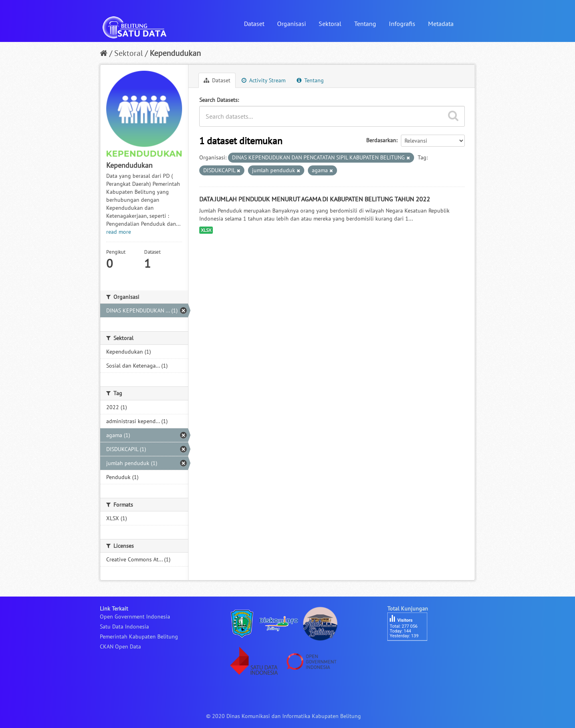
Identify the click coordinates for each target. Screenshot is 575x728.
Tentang (365, 24)
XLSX (206, 230)
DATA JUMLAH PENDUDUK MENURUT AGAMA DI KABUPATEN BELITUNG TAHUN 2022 (315, 199)
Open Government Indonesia (135, 617)
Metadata (441, 24)
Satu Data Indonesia (124, 627)
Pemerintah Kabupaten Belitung (139, 637)
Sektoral (330, 24)
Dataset (254, 24)
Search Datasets (218, 100)
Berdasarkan (381, 140)
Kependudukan (175, 53)
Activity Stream (264, 80)
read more (119, 232)
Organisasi (291, 24)
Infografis (402, 24)
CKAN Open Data (120, 646)
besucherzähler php (411, 654)
